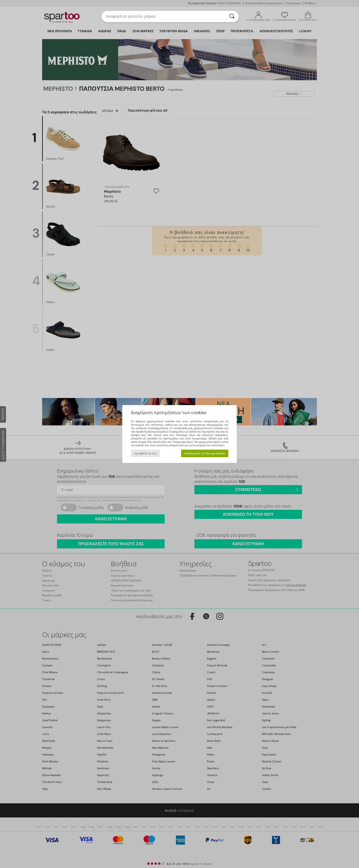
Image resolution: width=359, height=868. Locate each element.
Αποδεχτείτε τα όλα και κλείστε (205, 453)
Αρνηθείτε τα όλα (145, 453)
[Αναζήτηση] (232, 16)
